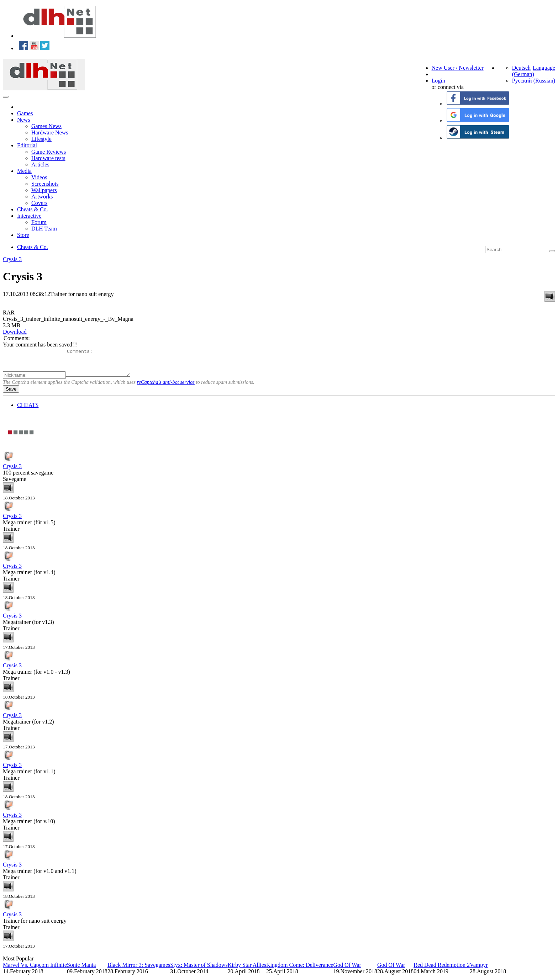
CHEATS (28, 410)
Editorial (27, 145)
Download (15, 332)
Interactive (29, 216)
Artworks (42, 197)
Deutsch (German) (523, 71)
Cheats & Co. (33, 209)
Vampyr (479, 970)
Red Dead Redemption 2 (442, 970)
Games (25, 113)
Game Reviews (49, 152)
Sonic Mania (81, 970)
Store (23, 235)
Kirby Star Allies (247, 970)
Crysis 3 (12, 259)
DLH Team (44, 229)
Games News (46, 126)
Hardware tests (48, 158)
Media (24, 171)
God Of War (347, 970)
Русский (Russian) (534, 81)
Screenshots (45, 184)
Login (438, 81)
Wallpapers (44, 190)
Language (544, 68)
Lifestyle (41, 139)
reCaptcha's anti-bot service (166, 387)
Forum (39, 222)
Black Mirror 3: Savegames (139, 970)
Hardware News (50, 133)
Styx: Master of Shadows (199, 970)
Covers (39, 203)
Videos (39, 177)
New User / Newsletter (458, 68)
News (23, 120)
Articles (40, 165)
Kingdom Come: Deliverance (300, 970)
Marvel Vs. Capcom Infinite (35, 970)
